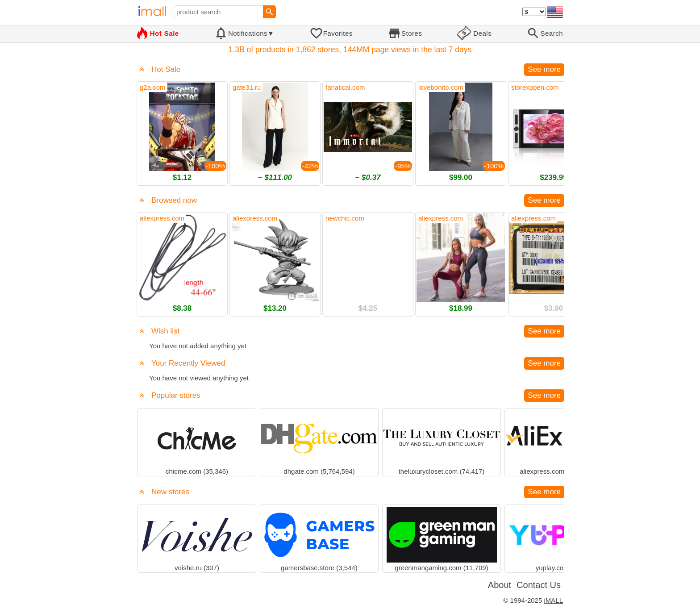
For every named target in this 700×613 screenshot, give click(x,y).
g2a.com (153, 87)
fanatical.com (345, 87)
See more (544, 69)
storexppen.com (535, 87)
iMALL (553, 600)
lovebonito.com (441, 87)
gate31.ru (247, 87)
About (500, 585)
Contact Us (539, 585)
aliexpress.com (162, 218)
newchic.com (345, 218)
